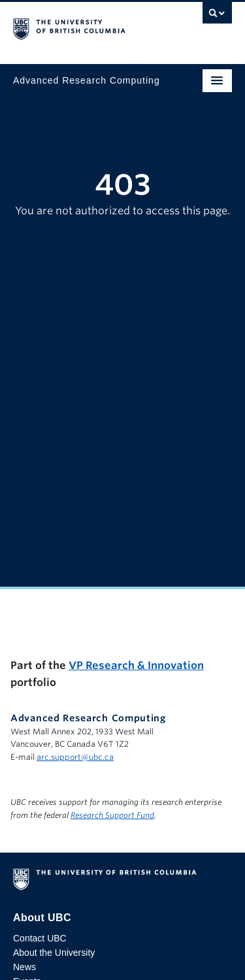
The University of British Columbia (90, 27)
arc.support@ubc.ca (75, 757)
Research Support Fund (112, 815)
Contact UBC (40, 938)
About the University (54, 953)
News (24, 967)
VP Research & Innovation (136, 665)
